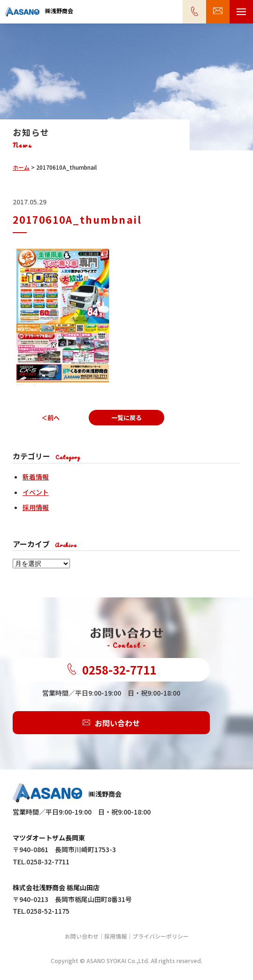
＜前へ (50, 418)
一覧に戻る (126, 418)
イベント (36, 492)
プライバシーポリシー (161, 936)
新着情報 (36, 477)
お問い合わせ (111, 723)
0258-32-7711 (111, 670)
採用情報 (36, 507)
